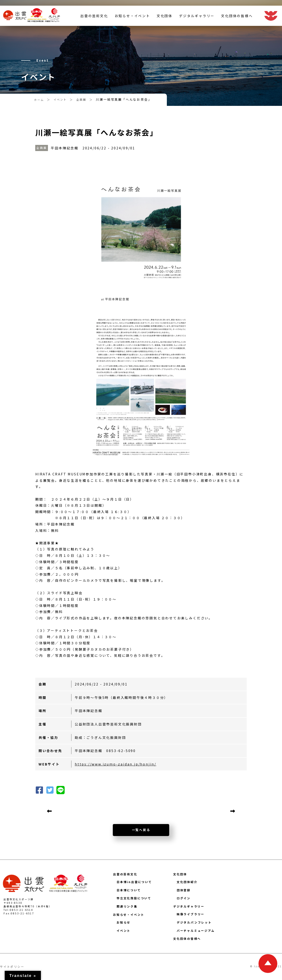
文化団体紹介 (187, 882)
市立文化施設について (134, 898)
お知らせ (123, 922)
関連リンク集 (127, 906)
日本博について (129, 890)
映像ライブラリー (191, 914)
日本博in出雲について (134, 882)
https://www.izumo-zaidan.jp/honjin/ (116, 764)
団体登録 (184, 890)
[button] (50, 789)
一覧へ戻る (141, 830)
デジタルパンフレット (194, 922)
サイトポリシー (12, 966)
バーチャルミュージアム (196, 930)
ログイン (184, 898)
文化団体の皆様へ (237, 22)
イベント (123, 930)
